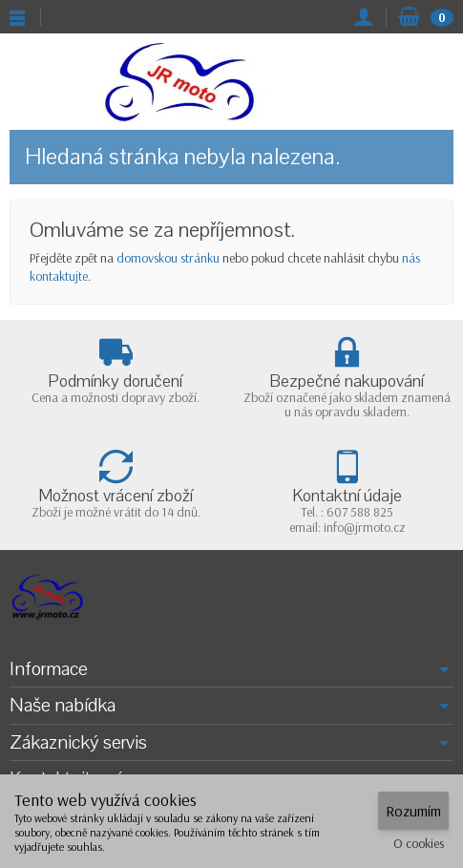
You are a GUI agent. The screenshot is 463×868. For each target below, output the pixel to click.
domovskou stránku (168, 258)
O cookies (419, 843)
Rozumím (413, 811)
